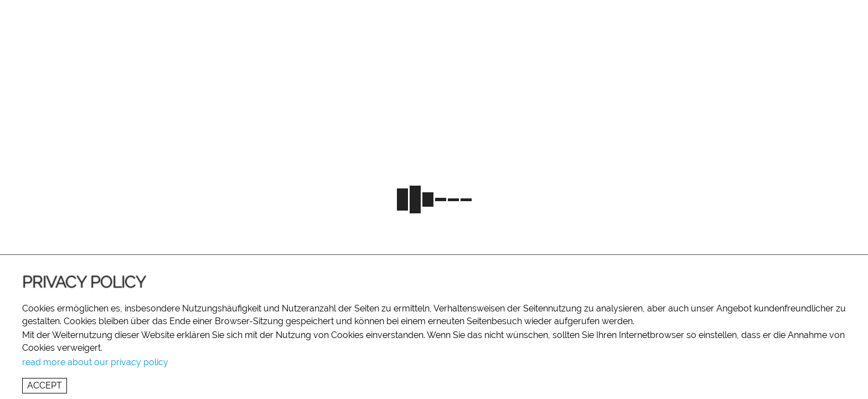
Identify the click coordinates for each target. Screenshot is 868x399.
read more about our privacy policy (95, 362)
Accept (45, 385)
